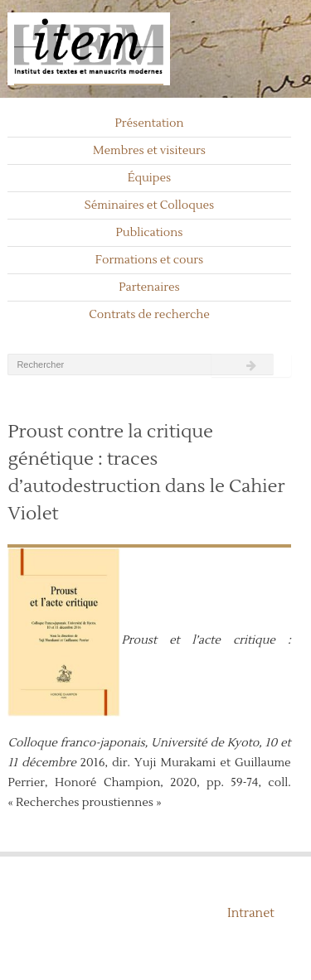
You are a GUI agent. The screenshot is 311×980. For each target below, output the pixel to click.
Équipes (150, 178)
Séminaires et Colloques (150, 205)
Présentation (149, 123)
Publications (150, 233)
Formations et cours (149, 260)
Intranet (251, 913)
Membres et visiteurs (149, 151)
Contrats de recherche (149, 315)
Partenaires (149, 287)
